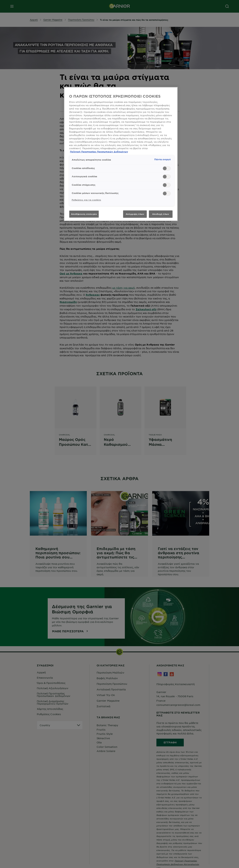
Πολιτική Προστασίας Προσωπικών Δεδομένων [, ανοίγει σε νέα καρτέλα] (99, 152)
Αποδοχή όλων (161, 214)
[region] (121, 154)
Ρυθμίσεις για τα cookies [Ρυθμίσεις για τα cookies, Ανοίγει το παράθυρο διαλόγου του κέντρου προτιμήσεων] (86, 200)
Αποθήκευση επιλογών (84, 214)
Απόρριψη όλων (135, 214)
